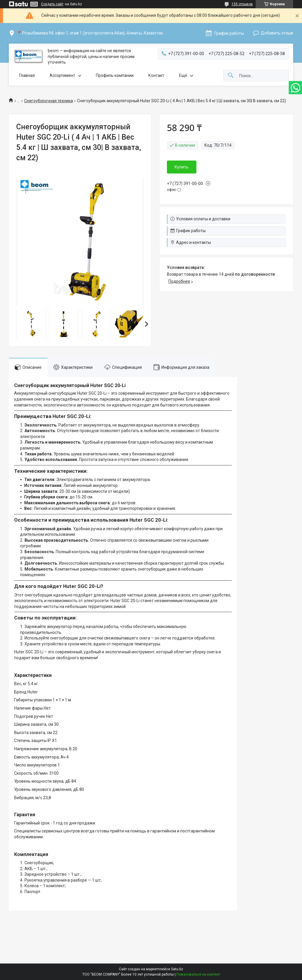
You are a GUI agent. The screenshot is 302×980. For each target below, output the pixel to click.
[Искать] (231, 76)
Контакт (156, 75)
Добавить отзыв (277, 33)
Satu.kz (177, 969)
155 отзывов (242, 4)
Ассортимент (62, 75)
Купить (182, 167)
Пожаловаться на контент (198, 974)
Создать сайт (52, 4)
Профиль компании (115, 75)
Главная (27, 75)
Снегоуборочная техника (49, 101)
